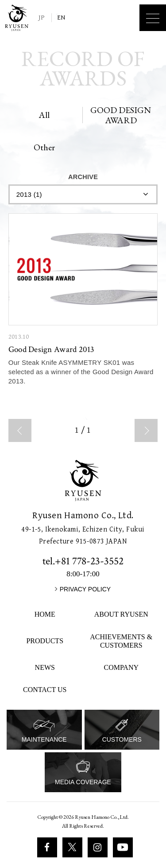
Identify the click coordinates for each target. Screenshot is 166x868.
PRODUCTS (45, 641)
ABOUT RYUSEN (121, 614)
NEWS (45, 667)
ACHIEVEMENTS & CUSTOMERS (121, 641)
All (44, 115)
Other (44, 147)
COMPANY (121, 667)
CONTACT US (45, 690)
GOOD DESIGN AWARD (121, 115)
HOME (45, 614)
